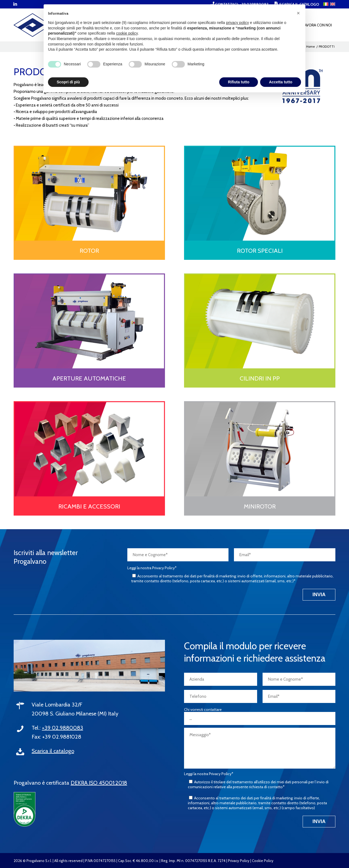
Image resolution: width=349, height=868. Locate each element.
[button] (298, 13)
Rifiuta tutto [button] (239, 82)
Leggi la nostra (152, 568)
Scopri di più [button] (68, 82)
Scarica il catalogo (53, 751)
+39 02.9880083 (63, 728)
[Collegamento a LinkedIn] (15, 4)
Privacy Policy (239, 861)
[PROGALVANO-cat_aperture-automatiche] (89, 321)
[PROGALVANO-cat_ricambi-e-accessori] (89, 449)
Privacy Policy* (164, 568)
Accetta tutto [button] (281, 82)
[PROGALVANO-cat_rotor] (89, 194)
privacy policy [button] (237, 23)
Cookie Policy (263, 861)
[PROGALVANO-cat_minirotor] (260, 449)
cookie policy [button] (127, 33)
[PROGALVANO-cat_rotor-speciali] (260, 194)
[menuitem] (317, 25)
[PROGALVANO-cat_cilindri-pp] (260, 321)
